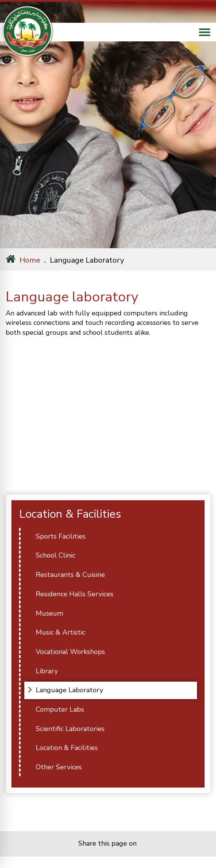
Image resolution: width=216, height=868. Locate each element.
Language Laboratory (69, 690)
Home (23, 260)
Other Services (59, 767)
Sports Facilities (61, 536)
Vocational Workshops (70, 652)
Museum (49, 613)
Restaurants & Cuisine (70, 575)
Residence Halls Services (75, 594)
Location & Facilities (67, 748)
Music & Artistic (60, 632)
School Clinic (56, 555)
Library (47, 671)
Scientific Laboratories (70, 729)
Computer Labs (60, 709)
